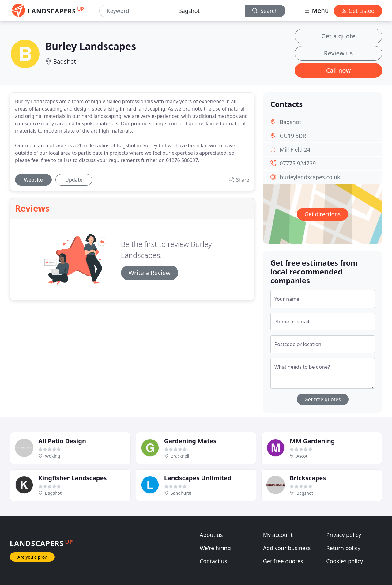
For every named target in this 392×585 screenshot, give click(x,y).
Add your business (287, 548)
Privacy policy (344, 535)
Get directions (322, 214)
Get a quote (338, 36)
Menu (316, 11)
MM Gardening (312, 441)
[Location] (209, 11)
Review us (338, 53)
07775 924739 (298, 163)
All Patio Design (62, 441)
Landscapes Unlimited (198, 478)
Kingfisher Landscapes (72, 478)
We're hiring (215, 548)
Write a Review (150, 273)
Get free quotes (323, 399)
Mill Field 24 (295, 149)
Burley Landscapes (91, 46)
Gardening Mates (190, 441)
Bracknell (180, 456)
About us (211, 535)
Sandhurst (181, 493)
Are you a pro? (32, 557)
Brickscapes (308, 478)
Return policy (343, 548)
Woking (53, 456)
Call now (339, 70)
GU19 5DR (293, 136)
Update (74, 180)
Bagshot (64, 61)
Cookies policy (345, 561)
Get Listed (358, 11)
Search (265, 11)
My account (278, 535)
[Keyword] (136, 11)
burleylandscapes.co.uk (310, 177)
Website (33, 180)
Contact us (213, 561)
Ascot (302, 456)
